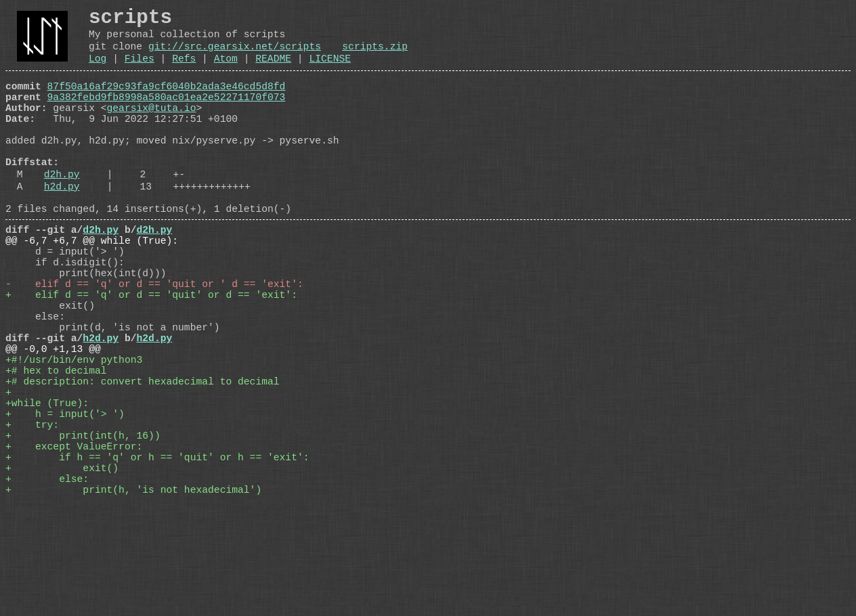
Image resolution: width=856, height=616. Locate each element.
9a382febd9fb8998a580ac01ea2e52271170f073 (167, 114)
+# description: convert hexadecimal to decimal (143, 464)
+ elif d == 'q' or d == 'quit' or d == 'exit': (151, 355)
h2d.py (62, 225)
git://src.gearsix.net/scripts (235, 56)
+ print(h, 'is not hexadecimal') (133, 599)
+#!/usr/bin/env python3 (74, 437)
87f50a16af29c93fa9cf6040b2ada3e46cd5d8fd (167, 101)
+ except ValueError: (74, 545)
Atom (226, 70)
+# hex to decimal (56, 450)
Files (140, 70)
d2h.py (62, 211)
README (273, 70)
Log (98, 70)
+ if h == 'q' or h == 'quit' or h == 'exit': (157, 558)
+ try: (32, 518)
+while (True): (47, 491)
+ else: (47, 586)
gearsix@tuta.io (152, 128)
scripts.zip (375, 56)
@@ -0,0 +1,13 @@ (53, 423)
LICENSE (330, 70)
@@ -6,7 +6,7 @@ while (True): (92, 288)
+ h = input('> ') (65, 504)
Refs (184, 70)
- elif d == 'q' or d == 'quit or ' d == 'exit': (154, 342)
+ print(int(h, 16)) (83, 531)
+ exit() (62, 572)
